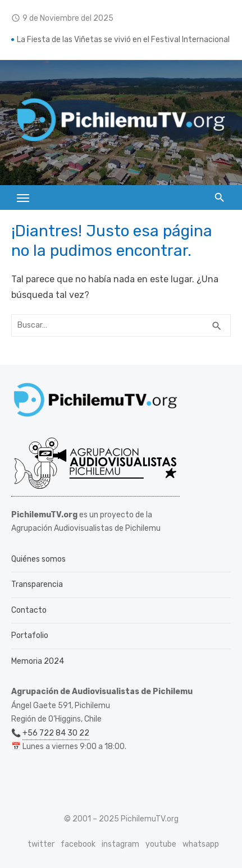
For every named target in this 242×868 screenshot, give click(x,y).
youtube (161, 844)
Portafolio (30, 635)
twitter (41, 844)
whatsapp (201, 844)
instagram (120, 844)
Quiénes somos (38, 559)
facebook (78, 844)
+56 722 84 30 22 (56, 733)
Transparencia (37, 584)
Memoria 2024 (38, 661)
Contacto (29, 610)
